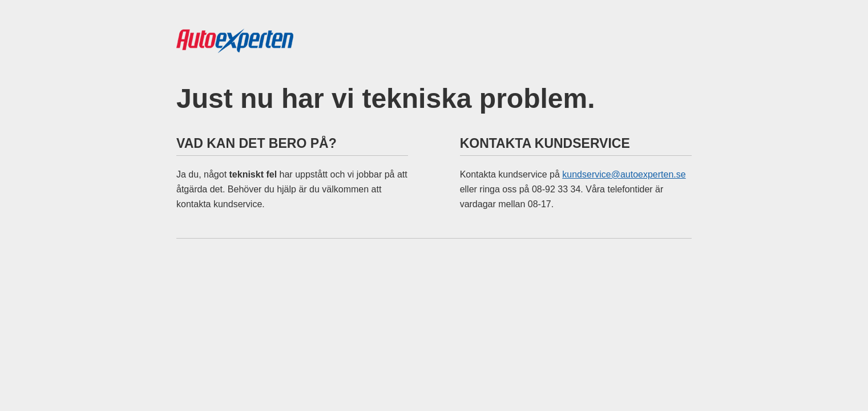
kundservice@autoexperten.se (624, 174)
